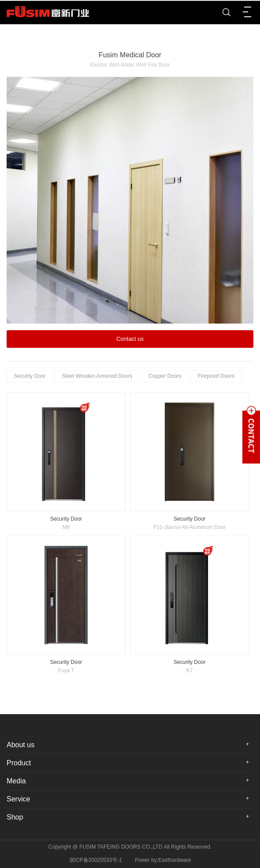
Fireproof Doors (216, 376)
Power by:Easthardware (163, 860)
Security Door (30, 376)
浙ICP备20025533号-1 (96, 860)
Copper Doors (165, 376)
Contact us (130, 339)
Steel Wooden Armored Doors (97, 376)
